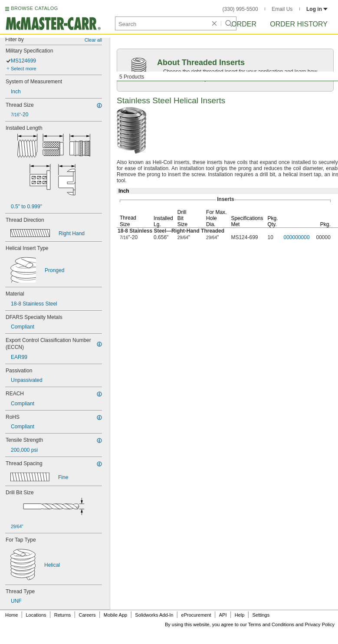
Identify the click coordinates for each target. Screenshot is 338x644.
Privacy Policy (320, 624)
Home (11, 615)
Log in (317, 9)
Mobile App (115, 615)
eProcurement (196, 615)
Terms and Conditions (271, 624)
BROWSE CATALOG (34, 8)
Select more (24, 69)
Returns (63, 615)
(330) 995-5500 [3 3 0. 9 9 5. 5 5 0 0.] (240, 9)
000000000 (297, 237)
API (223, 615)
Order (244, 24)
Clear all (93, 40)
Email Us (282, 9)
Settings (261, 615)
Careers (87, 615)
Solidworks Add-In (154, 615)
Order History (299, 24)
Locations (36, 615)
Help (240, 615)
